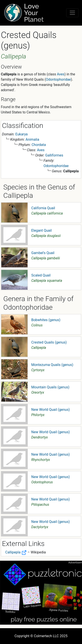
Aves (61, 74)
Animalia (32, 139)
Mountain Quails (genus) (50, 387)
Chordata (39, 145)
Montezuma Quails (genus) (52, 365)
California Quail (43, 208)
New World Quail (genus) (51, 410)
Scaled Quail (41, 275)
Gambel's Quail (43, 253)
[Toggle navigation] (72, 13)
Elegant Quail (42, 230)
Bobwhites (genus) (46, 320)
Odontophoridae (58, 79)
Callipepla (16, 552)
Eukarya (21, 134)
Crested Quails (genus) (49, 342)
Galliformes (54, 155)
